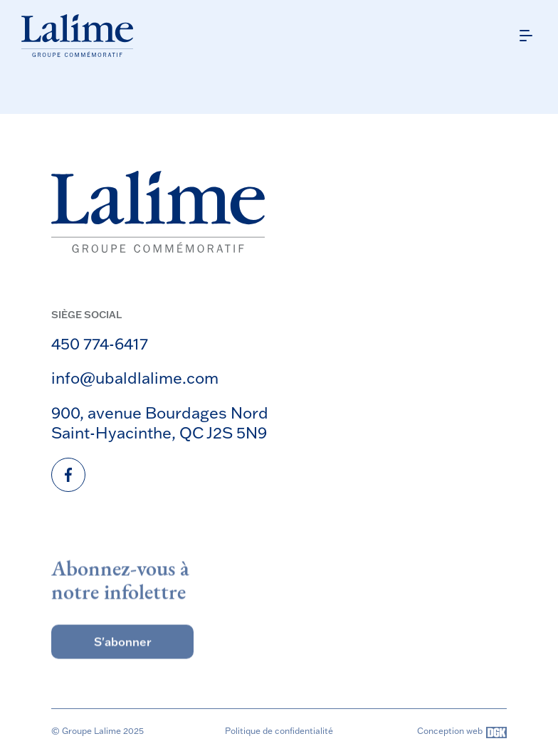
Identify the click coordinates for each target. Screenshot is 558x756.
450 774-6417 (100, 343)
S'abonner (123, 653)
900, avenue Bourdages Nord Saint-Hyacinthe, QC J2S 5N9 (160, 423)
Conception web (462, 733)
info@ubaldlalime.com (135, 378)
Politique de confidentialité (279, 731)
